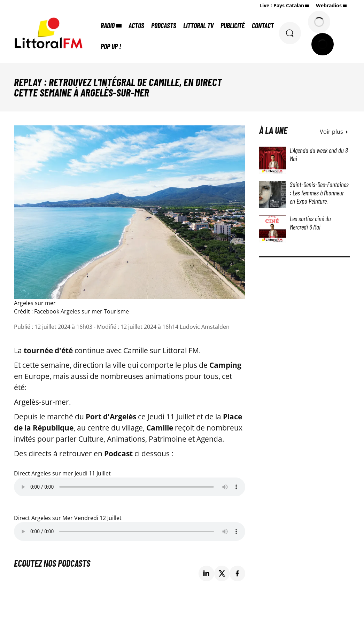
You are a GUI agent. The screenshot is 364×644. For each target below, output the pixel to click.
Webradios (329, 5)
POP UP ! (111, 46)
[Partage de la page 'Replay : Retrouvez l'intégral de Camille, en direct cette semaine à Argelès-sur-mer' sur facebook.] (237, 573)
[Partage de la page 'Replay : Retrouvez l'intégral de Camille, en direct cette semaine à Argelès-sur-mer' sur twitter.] (222, 573)
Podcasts (164, 25)
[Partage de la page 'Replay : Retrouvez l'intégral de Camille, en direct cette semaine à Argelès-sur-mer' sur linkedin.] (206, 573)
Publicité (233, 25)
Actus (137, 25)
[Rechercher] (290, 33)
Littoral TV (199, 25)
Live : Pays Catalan (282, 5)
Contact (263, 25)
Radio (108, 25)
